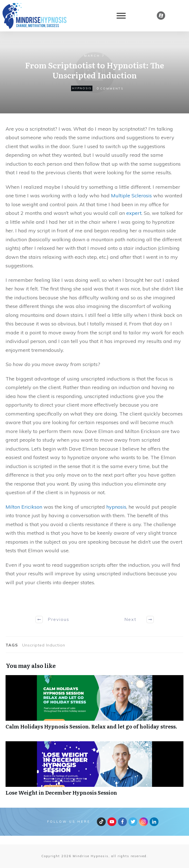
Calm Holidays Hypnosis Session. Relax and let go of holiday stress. (94, 705)
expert (134, 213)
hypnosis (82, 88)
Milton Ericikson (24, 507)
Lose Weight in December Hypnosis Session (94, 771)
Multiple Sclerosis (131, 196)
